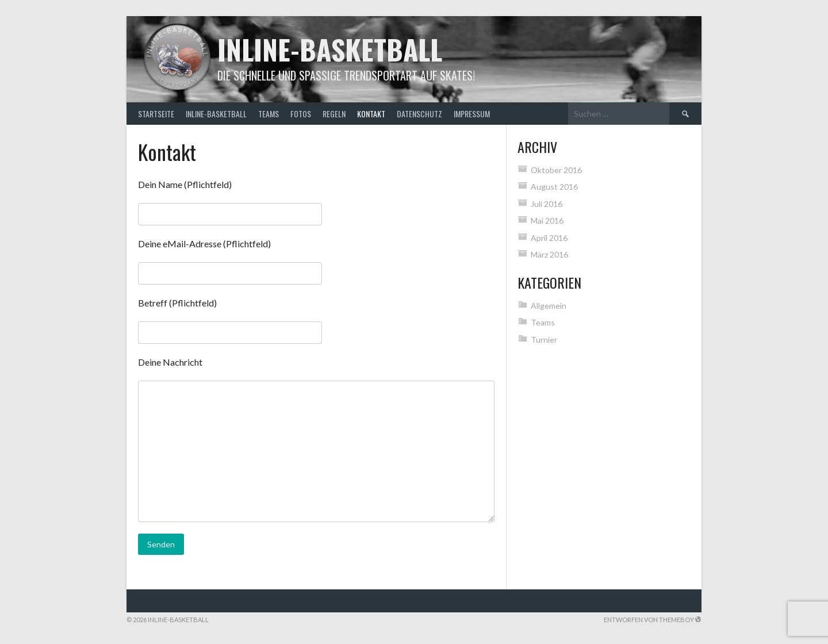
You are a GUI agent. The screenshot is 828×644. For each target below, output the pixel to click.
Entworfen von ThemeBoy (653, 620)
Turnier (544, 340)
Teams (269, 114)
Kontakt (371, 114)
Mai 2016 (547, 221)
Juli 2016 (547, 204)
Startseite (156, 114)
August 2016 (554, 187)
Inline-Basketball (330, 49)
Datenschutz (419, 114)
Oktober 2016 (556, 170)
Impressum (472, 114)
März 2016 (549, 254)
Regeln (334, 114)
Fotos (301, 114)
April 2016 (549, 238)
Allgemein (549, 306)
